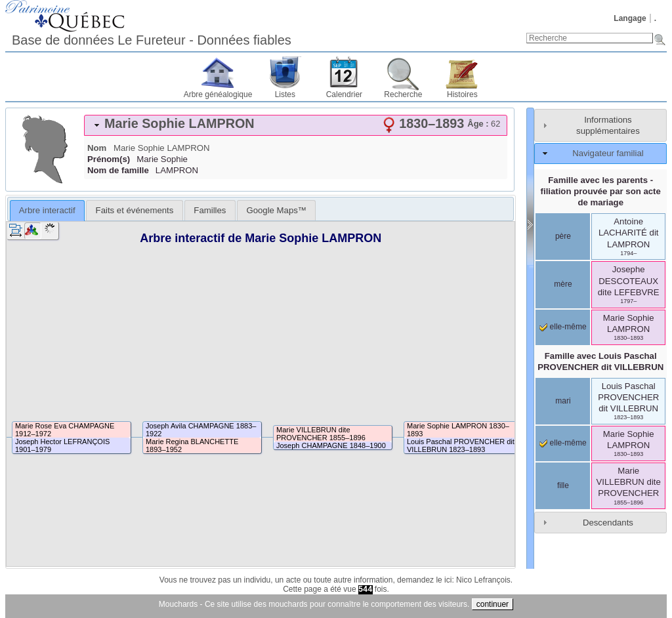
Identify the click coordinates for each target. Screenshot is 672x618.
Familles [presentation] (210, 210)
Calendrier (344, 94)
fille (563, 485)
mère (563, 284)
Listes (285, 94)
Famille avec (600, 361)
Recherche (403, 94)
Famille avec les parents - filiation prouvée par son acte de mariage (601, 191)
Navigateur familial (608, 153)
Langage (630, 18)
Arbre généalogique (218, 94)
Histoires (462, 94)
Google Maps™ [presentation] (276, 210)
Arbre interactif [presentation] (47, 210)
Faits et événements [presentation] (135, 210)
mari (563, 401)
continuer (493, 604)
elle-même (563, 327)
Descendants (608, 523)
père (563, 236)
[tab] (296, 125)
